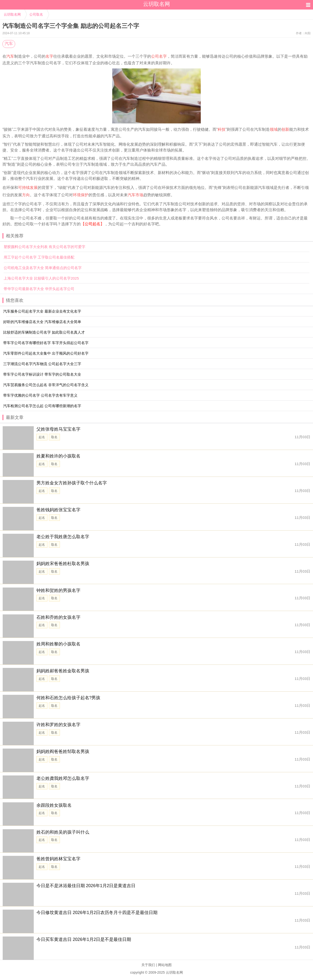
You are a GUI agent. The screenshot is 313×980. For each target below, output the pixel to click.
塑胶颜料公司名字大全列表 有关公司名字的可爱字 (45, 247)
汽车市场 (135, 195)
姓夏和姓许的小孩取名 (58, 456)
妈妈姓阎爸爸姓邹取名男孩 (63, 751)
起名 (42, 437)
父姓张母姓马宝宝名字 (58, 429)
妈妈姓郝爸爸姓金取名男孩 (63, 671)
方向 (26, 195)
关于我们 (148, 965)
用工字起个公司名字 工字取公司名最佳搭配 (39, 257)
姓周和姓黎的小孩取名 (58, 644)
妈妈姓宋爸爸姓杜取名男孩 (63, 564)
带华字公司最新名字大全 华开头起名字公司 (39, 289)
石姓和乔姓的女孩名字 (58, 617)
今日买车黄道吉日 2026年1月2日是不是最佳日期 (84, 939)
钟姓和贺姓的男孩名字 (58, 590)
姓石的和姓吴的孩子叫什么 (63, 832)
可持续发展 (28, 188)
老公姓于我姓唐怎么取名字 (63, 537)
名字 (49, 56)
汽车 (9, 44)
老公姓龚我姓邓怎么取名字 (63, 778)
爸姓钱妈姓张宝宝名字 (58, 510)
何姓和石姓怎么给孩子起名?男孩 (68, 698)
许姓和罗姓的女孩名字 (58, 725)
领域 (274, 129)
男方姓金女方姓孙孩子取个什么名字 (72, 483)
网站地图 (165, 965)
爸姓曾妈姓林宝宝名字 (58, 859)
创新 (285, 129)
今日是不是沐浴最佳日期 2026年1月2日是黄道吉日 (86, 886)
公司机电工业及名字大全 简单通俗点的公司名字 (43, 268)
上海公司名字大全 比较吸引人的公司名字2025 (41, 278)
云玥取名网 (12, 14)
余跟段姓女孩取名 (54, 805)
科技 (222, 129)
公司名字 (159, 56)
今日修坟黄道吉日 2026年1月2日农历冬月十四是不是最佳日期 (97, 913)
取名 (54, 437)
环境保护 (81, 195)
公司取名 (36, 14)
